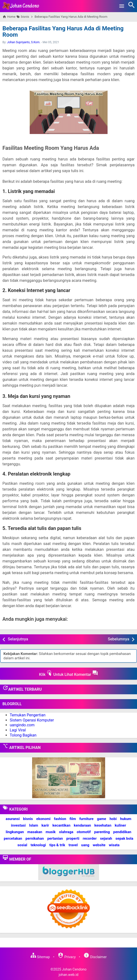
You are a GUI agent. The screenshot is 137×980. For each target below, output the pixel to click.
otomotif (84, 832)
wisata (114, 845)
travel (73, 845)
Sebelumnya (119, 639)
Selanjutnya (18, 639)
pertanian (55, 838)
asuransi (13, 819)
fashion (60, 819)
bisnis (28, 819)
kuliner (120, 825)
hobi (113, 819)
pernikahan (35, 838)
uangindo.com (22, 725)
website (99, 845)
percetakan (13, 838)
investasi (18, 825)
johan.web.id (68, 975)
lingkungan (15, 832)
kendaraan (82, 825)
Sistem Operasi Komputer (32, 720)
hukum (126, 819)
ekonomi (43, 819)
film (73, 819)
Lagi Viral (18, 730)
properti (73, 838)
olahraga (66, 832)
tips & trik (57, 845)
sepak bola (124, 838)
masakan (35, 832)
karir (45, 825)
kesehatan (103, 825)
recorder (90, 838)
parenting (102, 832)
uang (85, 845)
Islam (34, 825)
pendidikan (122, 832)
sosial (22, 845)
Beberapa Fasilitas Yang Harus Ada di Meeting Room (63, 32)
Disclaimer (95, 957)
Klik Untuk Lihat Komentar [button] (68, 673)
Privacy (67, 957)
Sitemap (40, 957)
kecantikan (62, 825)
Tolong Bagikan (23, 735)
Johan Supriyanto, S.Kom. (24, 42)
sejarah (106, 838)
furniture (87, 819)
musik (50, 832)
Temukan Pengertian (28, 715)
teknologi (38, 845)
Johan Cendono (74, 969)
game (101, 819)
